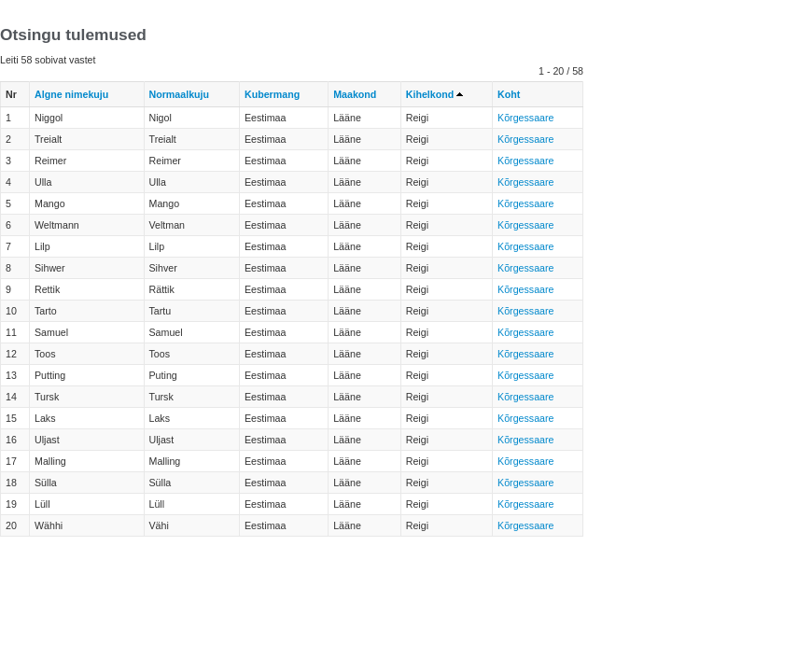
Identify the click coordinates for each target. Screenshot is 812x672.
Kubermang (272, 94)
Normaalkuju (180, 94)
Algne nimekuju (71, 94)
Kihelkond (430, 94)
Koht (509, 94)
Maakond (355, 94)
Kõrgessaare (525, 118)
